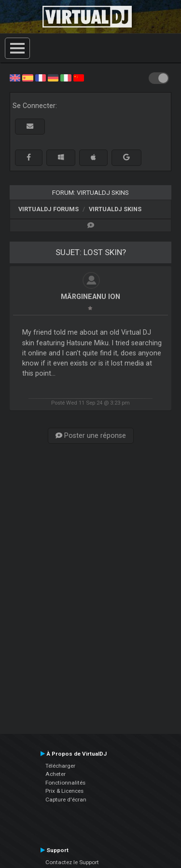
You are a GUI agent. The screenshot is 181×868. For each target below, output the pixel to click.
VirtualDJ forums (49, 209)
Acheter (56, 774)
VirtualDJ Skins (115, 209)
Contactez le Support (72, 862)
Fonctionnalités (65, 783)
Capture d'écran (66, 800)
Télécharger (60, 766)
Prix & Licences (64, 791)
